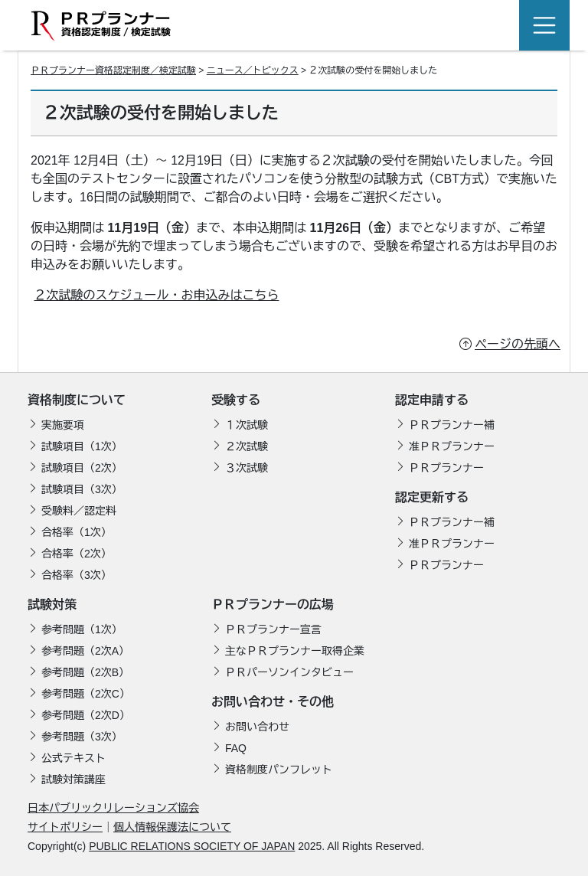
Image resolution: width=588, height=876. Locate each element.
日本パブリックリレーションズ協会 (113, 808)
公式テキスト (73, 758)
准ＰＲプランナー (452, 446)
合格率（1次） (77, 532)
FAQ (236, 748)
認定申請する (432, 400)
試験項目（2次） (82, 468)
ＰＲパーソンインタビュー (289, 672)
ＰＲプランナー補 (452, 425)
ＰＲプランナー (446, 468)
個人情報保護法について (172, 827)
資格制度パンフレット (279, 770)
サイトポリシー (65, 827)
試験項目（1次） (82, 446)
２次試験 (247, 446)
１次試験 (247, 425)
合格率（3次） (77, 575)
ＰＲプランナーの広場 (273, 605)
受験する (236, 400)
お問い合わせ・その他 (273, 702)
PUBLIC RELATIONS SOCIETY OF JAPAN (192, 846)
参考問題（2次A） (85, 651)
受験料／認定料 (79, 511)
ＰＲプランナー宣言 (273, 629)
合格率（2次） (77, 554)
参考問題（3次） (82, 737)
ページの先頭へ (518, 344)
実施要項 (63, 425)
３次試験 (247, 468)
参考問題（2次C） (86, 694)
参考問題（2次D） (86, 715)
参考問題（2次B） (85, 672)
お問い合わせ (257, 727)
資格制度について (77, 400)
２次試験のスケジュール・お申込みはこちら (156, 295)
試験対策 (52, 605)
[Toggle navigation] (544, 25)
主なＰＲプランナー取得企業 (295, 651)
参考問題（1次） (82, 629)
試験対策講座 (73, 780)
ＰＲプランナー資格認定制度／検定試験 (113, 70)
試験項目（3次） (82, 489)
